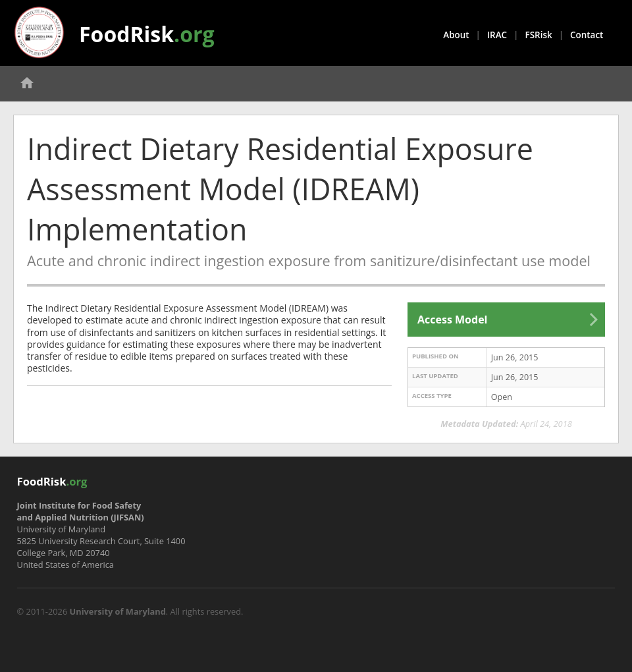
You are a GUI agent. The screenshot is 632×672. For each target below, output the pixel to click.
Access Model (452, 320)
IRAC (497, 35)
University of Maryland (118, 611)
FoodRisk (147, 34)
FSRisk (539, 35)
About (456, 35)
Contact (587, 35)
